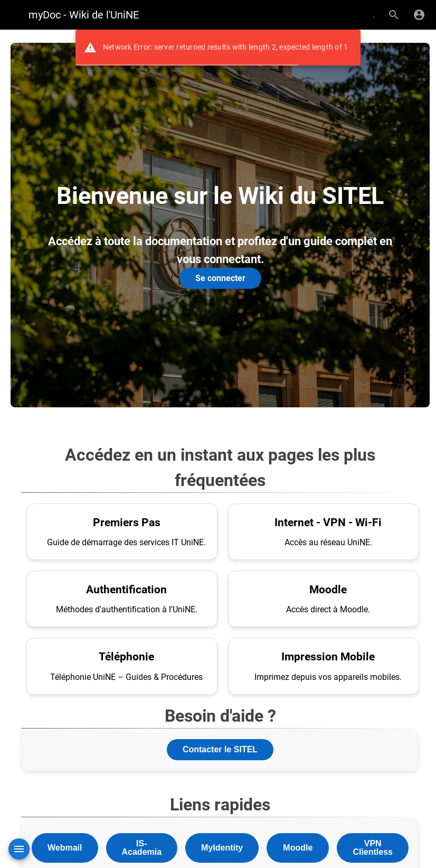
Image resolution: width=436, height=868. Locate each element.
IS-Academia (142, 848)
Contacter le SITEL (220, 749)
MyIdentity (222, 848)
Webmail (65, 848)
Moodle (298, 848)
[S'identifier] (419, 15)
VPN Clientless (373, 848)
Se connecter (220, 278)
